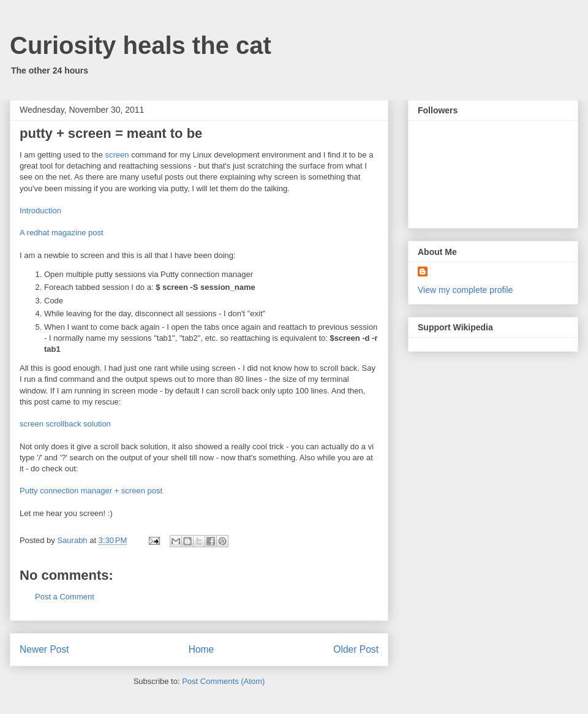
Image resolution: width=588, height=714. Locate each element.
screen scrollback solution (65, 424)
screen (117, 155)
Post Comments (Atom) (223, 681)
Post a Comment (65, 597)
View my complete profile (465, 290)
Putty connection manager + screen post (91, 491)
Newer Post (44, 649)
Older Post (356, 649)
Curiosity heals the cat (141, 45)
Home (202, 649)
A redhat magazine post (62, 233)
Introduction (40, 211)
